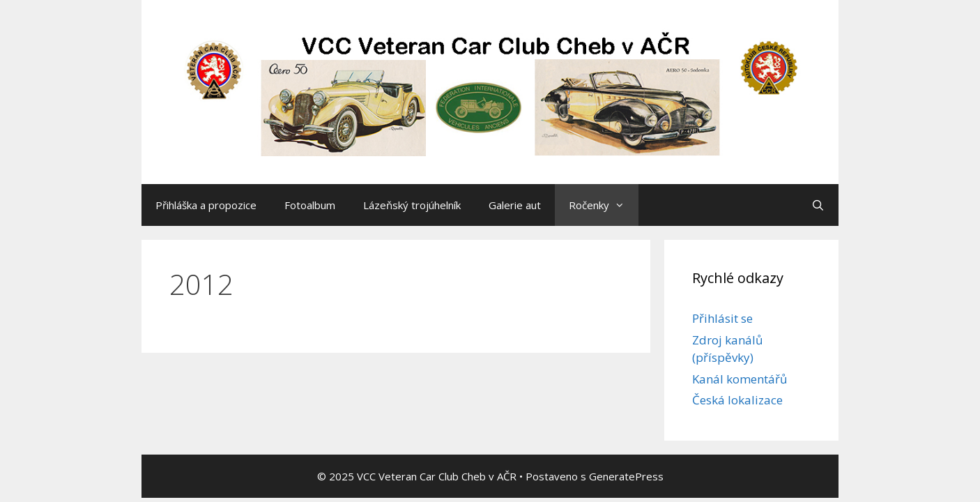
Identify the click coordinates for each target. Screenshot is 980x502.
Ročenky (604, 205)
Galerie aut (515, 205)
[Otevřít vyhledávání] (818, 205)
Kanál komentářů (740, 379)
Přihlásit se (722, 318)
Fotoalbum (310, 205)
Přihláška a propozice (206, 205)
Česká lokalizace (737, 400)
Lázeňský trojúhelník (412, 205)
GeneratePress (626, 476)
